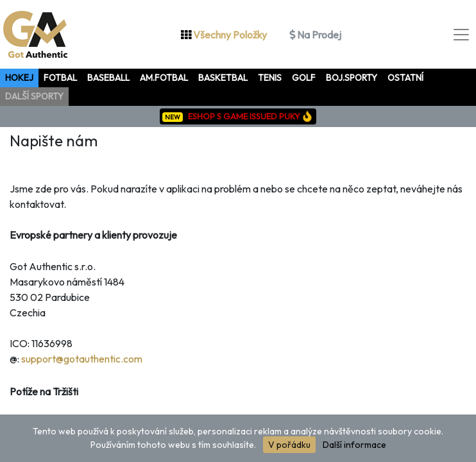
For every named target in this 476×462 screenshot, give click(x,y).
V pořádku (289, 445)
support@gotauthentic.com (82, 359)
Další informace (354, 445)
